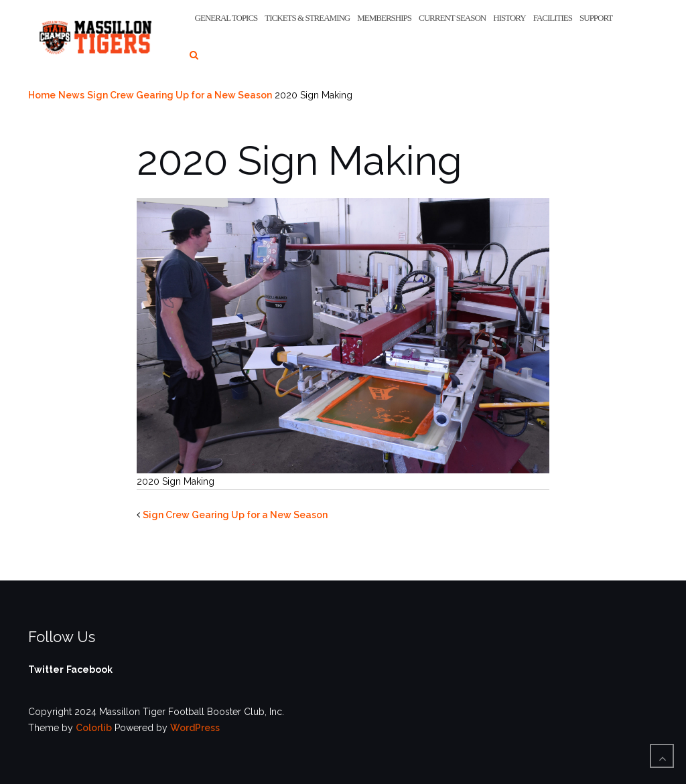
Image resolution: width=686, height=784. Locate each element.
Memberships (384, 18)
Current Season (452, 18)
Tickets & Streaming (307, 18)
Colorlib (94, 728)
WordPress (195, 728)
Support (596, 18)
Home (42, 95)
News (71, 95)
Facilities (553, 18)
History (509, 18)
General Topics (226, 18)
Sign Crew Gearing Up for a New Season (180, 95)
